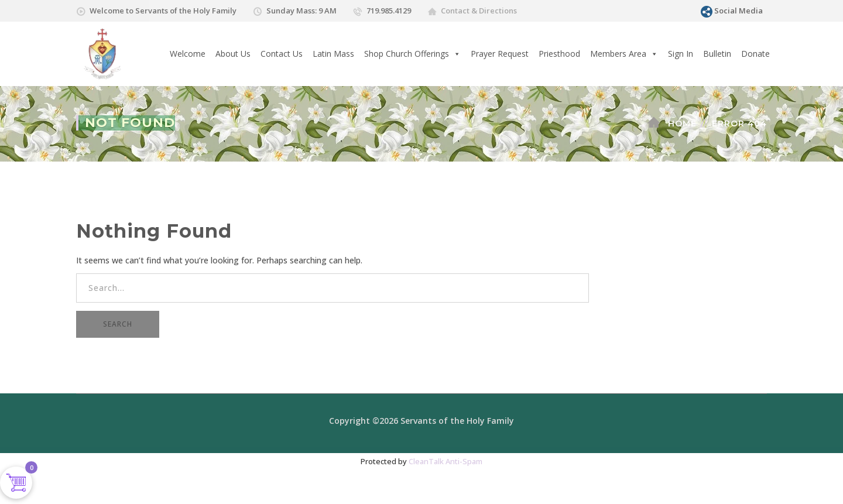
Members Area (624, 54)
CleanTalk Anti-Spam (446, 461)
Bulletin (717, 54)
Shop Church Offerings (412, 54)
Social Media (739, 11)
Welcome (188, 54)
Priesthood (559, 54)
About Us (233, 54)
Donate (755, 54)
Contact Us (282, 54)
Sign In (681, 54)
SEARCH (118, 324)
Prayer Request (500, 54)
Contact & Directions (479, 11)
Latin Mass (333, 54)
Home (682, 124)
